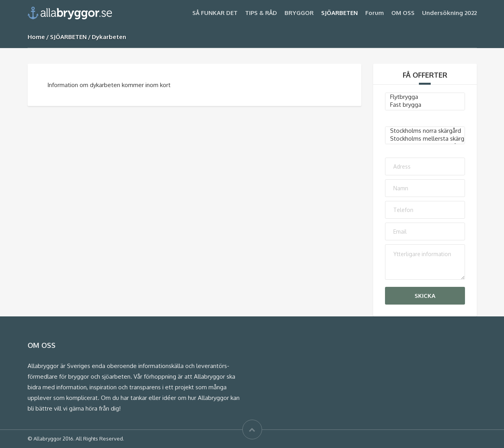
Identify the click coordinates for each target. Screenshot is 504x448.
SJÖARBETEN (339, 13)
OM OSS (403, 13)
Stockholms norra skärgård (425, 131)
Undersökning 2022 (449, 13)
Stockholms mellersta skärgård (425, 139)
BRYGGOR (299, 13)
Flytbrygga (425, 97)
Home (36, 37)
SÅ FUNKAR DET (215, 13)
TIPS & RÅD (261, 13)
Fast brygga (425, 105)
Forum (375, 13)
